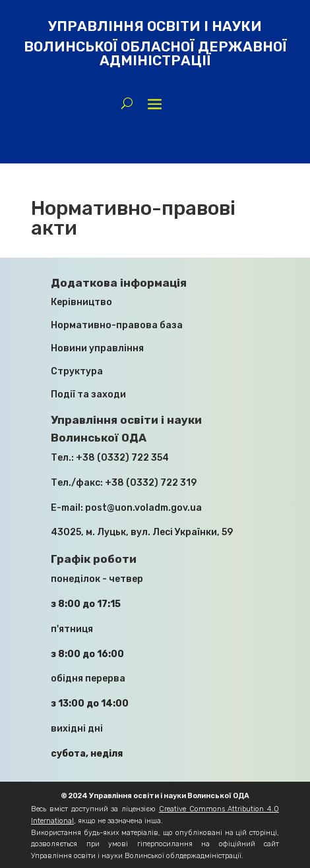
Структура (77, 371)
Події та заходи (88, 394)
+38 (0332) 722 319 (151, 483)
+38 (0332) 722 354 (122, 458)
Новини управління (97, 348)
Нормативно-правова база (117, 325)
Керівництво (81, 302)
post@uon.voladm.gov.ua (143, 508)
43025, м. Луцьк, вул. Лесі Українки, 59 (142, 532)
